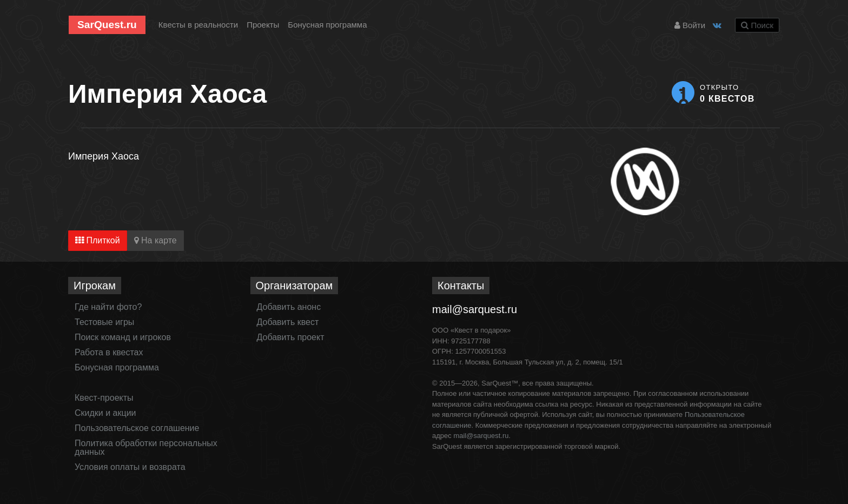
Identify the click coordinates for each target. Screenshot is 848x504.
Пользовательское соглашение (137, 428)
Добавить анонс (289, 307)
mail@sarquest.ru (475, 309)
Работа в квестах (109, 352)
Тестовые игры (104, 322)
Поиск (757, 25)
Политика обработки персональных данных (146, 447)
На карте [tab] (155, 240)
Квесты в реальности (198, 25)
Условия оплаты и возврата (130, 467)
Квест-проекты (104, 398)
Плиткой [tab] (98, 240)
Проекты (263, 25)
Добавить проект (291, 337)
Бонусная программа (327, 25)
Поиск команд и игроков (123, 337)
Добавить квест (288, 322)
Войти (690, 25)
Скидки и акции (105, 413)
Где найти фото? (108, 307)
